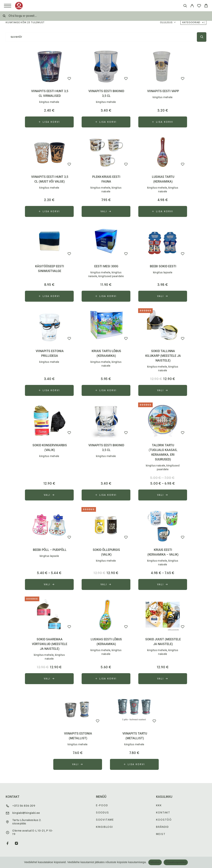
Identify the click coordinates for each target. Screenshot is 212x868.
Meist (161, 834)
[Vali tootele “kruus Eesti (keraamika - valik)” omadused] (163, 584)
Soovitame (105, 820)
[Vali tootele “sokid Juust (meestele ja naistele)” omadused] (163, 679)
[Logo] (19, 6)
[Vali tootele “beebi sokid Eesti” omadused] (163, 296)
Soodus (103, 812)
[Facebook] (8, 844)
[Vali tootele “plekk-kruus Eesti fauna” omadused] (106, 211)
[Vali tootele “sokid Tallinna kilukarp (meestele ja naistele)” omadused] (163, 390)
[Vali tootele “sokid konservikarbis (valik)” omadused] (49, 495)
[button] (49, 122)
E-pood (102, 805)
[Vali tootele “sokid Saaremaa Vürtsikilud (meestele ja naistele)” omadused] (49, 679)
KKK (159, 805)
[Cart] (206, 6)
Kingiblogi (104, 827)
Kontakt (163, 812)
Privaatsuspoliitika (176, 862)
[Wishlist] (199, 6)
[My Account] (192, 6)
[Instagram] (17, 844)
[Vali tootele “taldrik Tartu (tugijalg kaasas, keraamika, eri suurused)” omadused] (163, 495)
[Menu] (8, 6)
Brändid (162, 827)
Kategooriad (193, 22)
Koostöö (164, 820)
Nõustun (155, 862)
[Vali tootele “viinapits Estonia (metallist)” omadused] (78, 764)
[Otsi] (185, 6)
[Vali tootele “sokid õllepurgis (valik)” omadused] (106, 584)
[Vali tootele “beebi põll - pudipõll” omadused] (49, 584)
